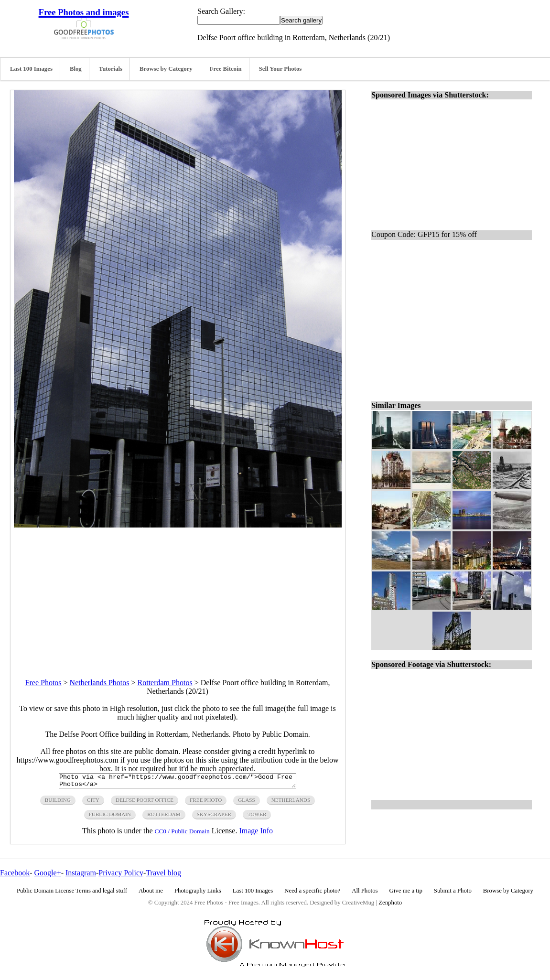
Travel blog (163, 876)
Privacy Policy (121, 876)
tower (257, 817)
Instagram (81, 876)
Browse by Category (166, 69)
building (58, 803)
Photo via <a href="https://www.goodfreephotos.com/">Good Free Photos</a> (178, 782)
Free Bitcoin (226, 69)
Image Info (256, 834)
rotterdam (164, 817)
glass (246, 803)
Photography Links (198, 894)
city (93, 803)
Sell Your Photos (280, 69)
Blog (76, 69)
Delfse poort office (145, 803)
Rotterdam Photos (165, 683)
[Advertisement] (178, 594)
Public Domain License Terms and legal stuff (72, 894)
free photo (206, 803)
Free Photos (43, 683)
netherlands (291, 803)
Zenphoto (390, 905)
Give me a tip (406, 894)
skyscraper (214, 817)
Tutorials (111, 69)
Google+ (48, 876)
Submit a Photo (453, 894)
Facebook (15, 876)
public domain (110, 817)
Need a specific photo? (312, 894)
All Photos (365, 894)
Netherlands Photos (100, 683)
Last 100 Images (31, 69)
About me (151, 894)
